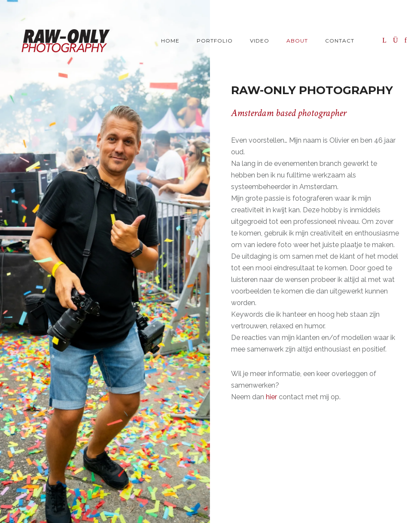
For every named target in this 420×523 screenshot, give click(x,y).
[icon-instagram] (398, 40)
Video (260, 41)
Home (170, 41)
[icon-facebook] (406, 40)
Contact (340, 41)
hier (271, 397)
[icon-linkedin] (387, 40)
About (297, 41)
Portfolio (215, 41)
